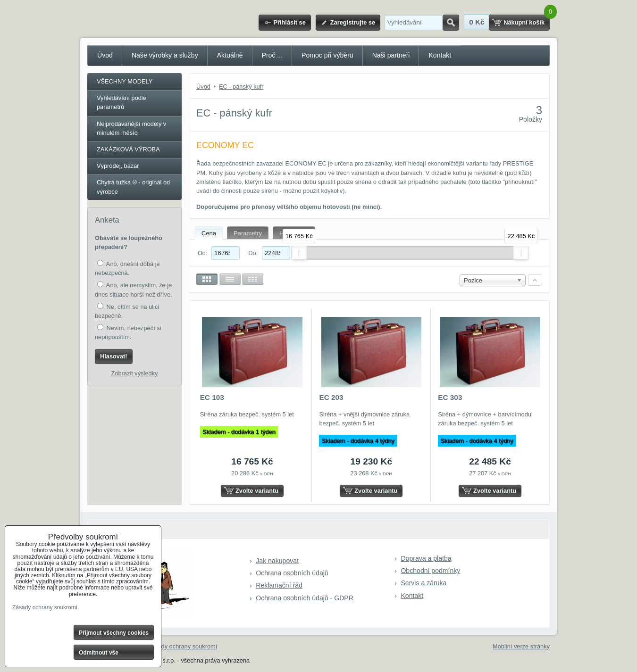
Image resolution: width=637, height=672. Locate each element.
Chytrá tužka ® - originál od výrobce (133, 187)
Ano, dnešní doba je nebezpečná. (127, 268)
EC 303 (450, 397)
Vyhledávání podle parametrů (122, 102)
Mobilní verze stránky (521, 646)
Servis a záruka (423, 583)
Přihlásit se (289, 22)
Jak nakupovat (277, 561)
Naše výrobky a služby (165, 55)
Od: (219, 253)
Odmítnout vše (99, 653)
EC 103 (212, 397)
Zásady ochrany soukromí (182, 646)
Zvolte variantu (257, 491)
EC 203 (331, 397)
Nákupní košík (524, 22)
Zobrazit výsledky (135, 373)
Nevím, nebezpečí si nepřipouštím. (128, 332)
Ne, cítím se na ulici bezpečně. (127, 311)
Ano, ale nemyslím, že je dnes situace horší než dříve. (134, 289)
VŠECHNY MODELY (125, 81)
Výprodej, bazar (118, 166)
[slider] (299, 253)
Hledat (451, 23)
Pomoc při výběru (327, 55)
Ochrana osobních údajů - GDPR (305, 598)
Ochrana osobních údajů (292, 573)
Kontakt (440, 55)
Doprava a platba (426, 558)
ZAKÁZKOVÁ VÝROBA (128, 149)
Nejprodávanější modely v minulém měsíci (131, 128)
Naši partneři (391, 55)
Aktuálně (230, 55)
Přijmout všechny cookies (114, 633)
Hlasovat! (114, 356)
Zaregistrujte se (353, 22)
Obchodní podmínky (430, 571)
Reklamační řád (279, 585)
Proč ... (272, 55)
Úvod (105, 55)
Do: (269, 253)
